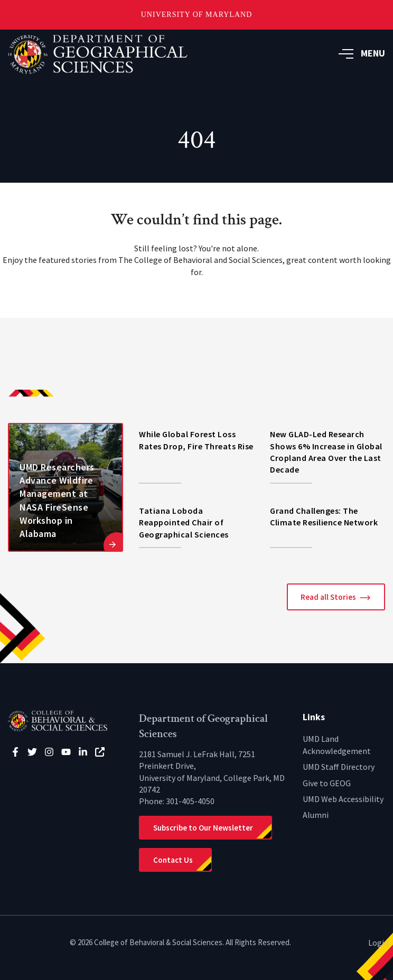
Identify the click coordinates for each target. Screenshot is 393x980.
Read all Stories (328, 597)
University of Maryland (197, 15)
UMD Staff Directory (339, 767)
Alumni (316, 815)
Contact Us (173, 860)
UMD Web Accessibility (343, 799)
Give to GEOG (327, 783)
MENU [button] (362, 53)
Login (378, 943)
